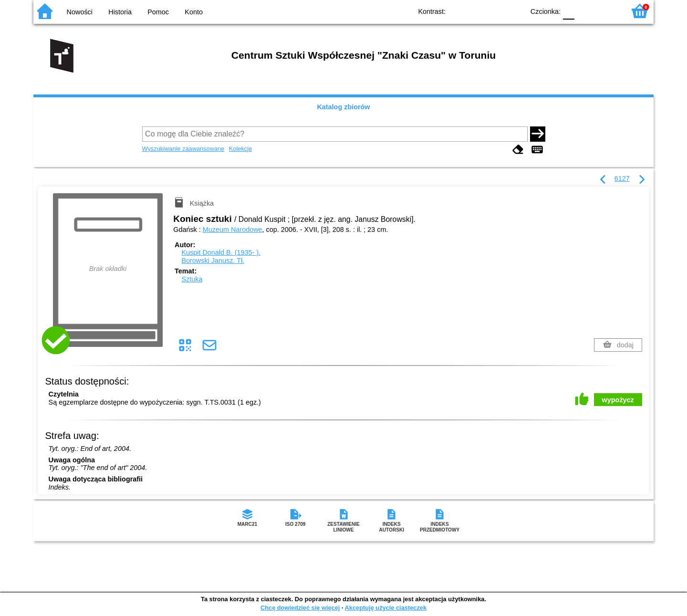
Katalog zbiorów (343, 107)
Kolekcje (240, 149)
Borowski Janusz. (213, 261)
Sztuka (192, 279)
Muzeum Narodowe (233, 230)
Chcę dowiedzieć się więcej (300, 608)
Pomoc (158, 12)
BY (514, 11)
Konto (194, 12)
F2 (607, 11)
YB (495, 11)
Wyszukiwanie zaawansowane (183, 149)
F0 (568, 11)
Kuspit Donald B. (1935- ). (221, 252)
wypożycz (618, 400)
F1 (585, 11)
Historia (120, 12)
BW (476, 11)
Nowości (80, 12)
